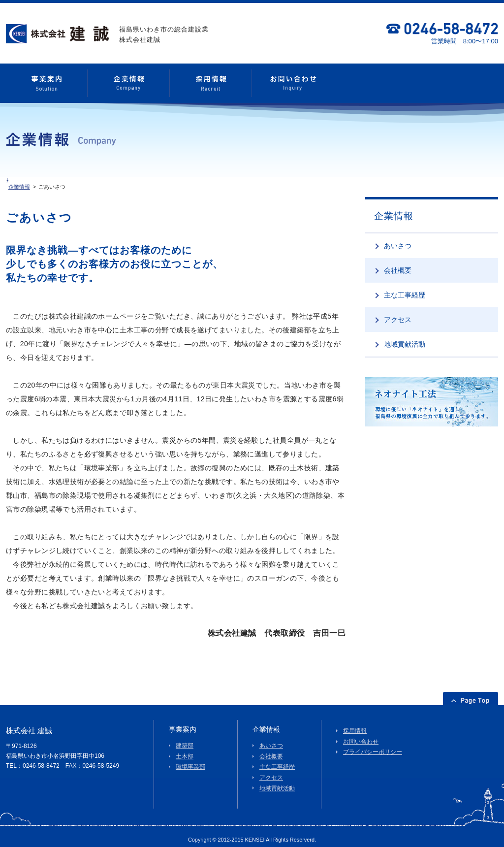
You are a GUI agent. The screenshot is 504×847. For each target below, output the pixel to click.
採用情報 (355, 725)
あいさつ (398, 239)
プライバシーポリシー (373, 746)
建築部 (185, 740)
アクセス (398, 313)
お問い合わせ (361, 735)
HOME (23, 180)
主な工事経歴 (405, 289)
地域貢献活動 (405, 338)
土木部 (185, 750)
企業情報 (51, 180)
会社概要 (398, 264)
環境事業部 (190, 761)
